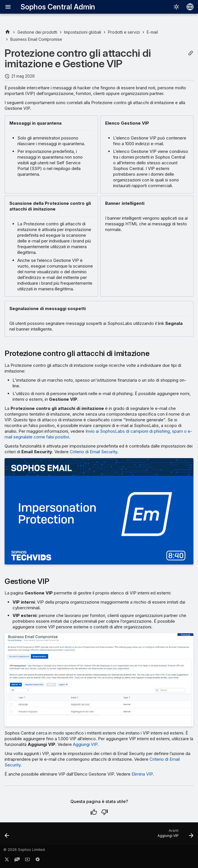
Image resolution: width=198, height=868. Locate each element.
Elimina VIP (142, 774)
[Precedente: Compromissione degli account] (8, 835)
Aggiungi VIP (85, 744)
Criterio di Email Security (93, 452)
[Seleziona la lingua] (190, 7)
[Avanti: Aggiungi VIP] (174, 835)
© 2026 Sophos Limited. (25, 850)
